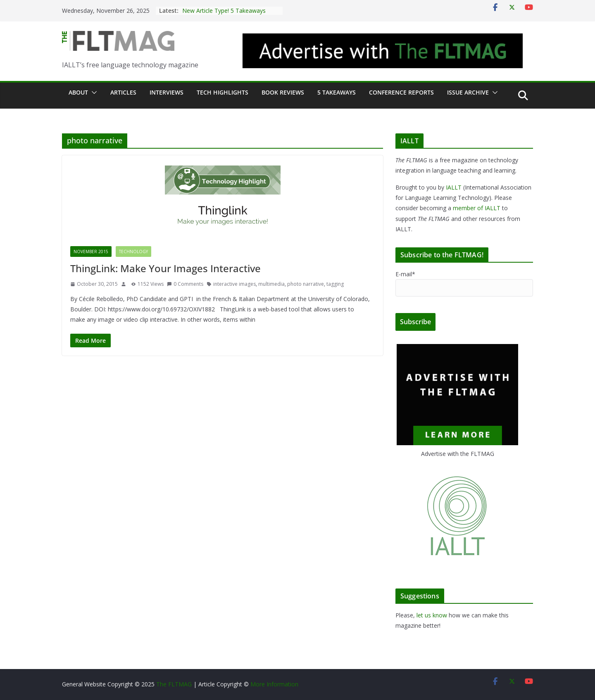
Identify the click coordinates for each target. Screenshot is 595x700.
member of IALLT (477, 208)
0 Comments (185, 284)
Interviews (167, 92)
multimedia (271, 284)
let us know (432, 615)
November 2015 (91, 252)
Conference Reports (401, 92)
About (78, 92)
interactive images (234, 284)
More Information (274, 684)
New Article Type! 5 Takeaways (224, 11)
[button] (93, 93)
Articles (123, 92)
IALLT (454, 187)
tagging (335, 284)
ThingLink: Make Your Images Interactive (165, 268)
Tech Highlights (223, 92)
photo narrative (306, 284)
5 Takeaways (337, 92)
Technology (133, 252)
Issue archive (468, 92)
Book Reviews (283, 92)
